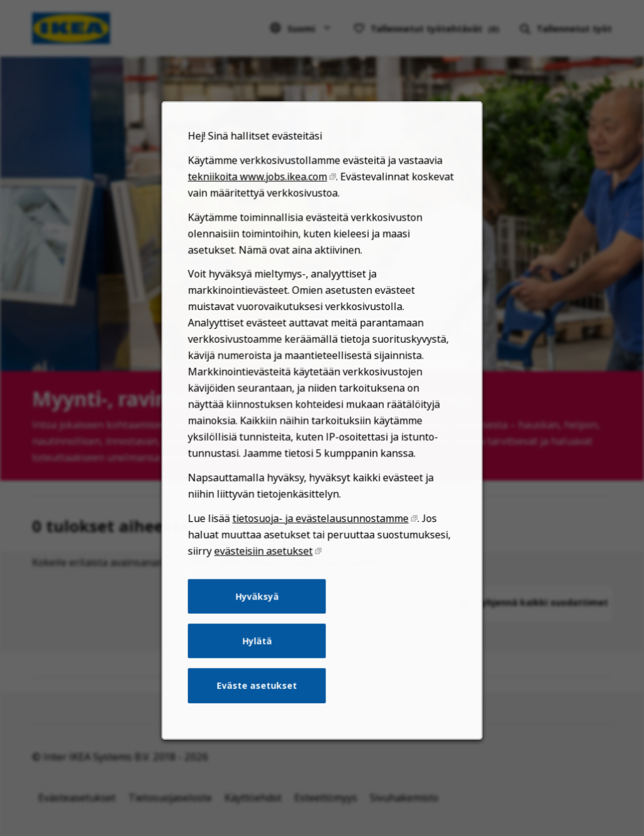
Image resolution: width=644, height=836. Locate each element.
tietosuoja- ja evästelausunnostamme (321, 545)
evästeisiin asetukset (266, 576)
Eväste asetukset (260, 704)
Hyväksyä (260, 619)
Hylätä (260, 661)
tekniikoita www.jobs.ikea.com (260, 220)
